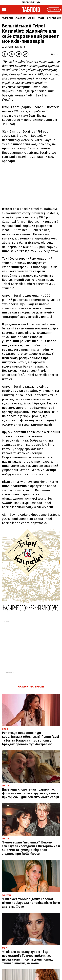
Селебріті (7, 18)
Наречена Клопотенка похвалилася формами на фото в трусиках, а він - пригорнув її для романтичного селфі (30, 793)
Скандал (20, 18)
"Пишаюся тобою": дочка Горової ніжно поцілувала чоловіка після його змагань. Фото (31, 903)
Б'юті (41, 18)
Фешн (32, 18)
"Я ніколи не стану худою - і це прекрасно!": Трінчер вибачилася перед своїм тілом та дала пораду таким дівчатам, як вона (28, 957)
